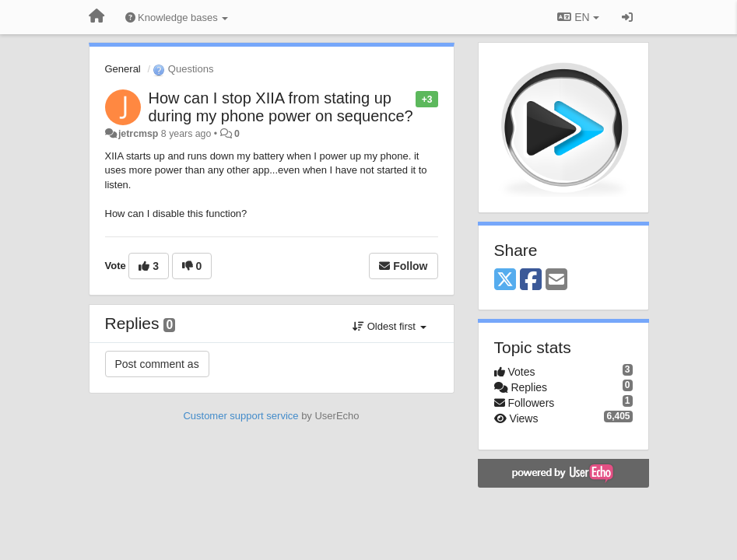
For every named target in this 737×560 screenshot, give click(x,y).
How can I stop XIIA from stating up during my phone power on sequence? (281, 107)
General (123, 69)
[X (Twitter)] (505, 280)
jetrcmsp (138, 134)
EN (578, 17)
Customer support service (240, 416)
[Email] (556, 280)
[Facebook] (531, 280)
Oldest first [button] (389, 326)
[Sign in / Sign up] (627, 17)
